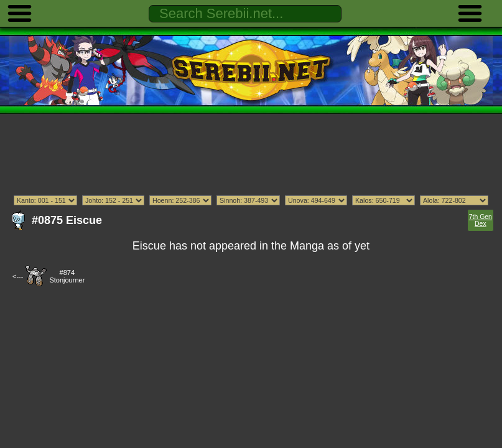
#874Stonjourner (67, 276)
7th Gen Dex (481, 220)
